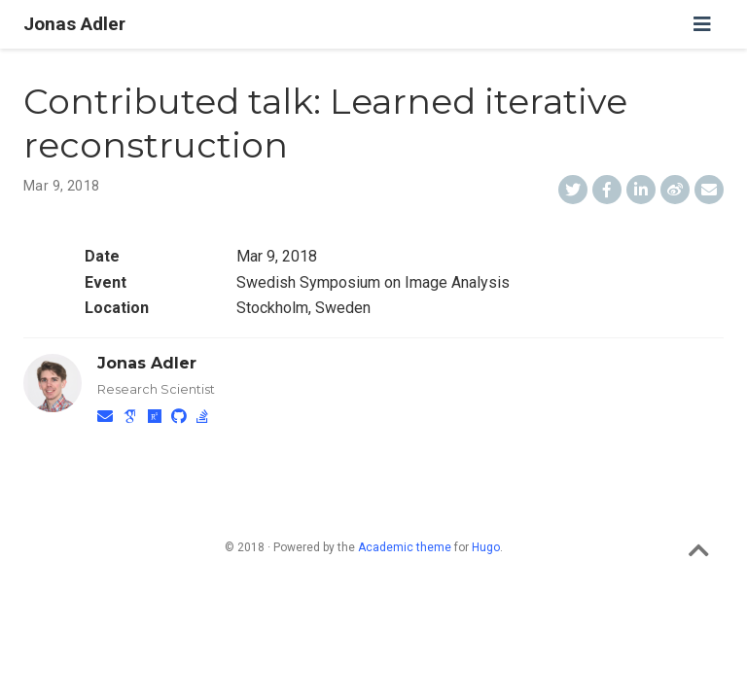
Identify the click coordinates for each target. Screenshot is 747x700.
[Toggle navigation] (702, 24)
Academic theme (405, 547)
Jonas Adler (74, 24)
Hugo (486, 547)
